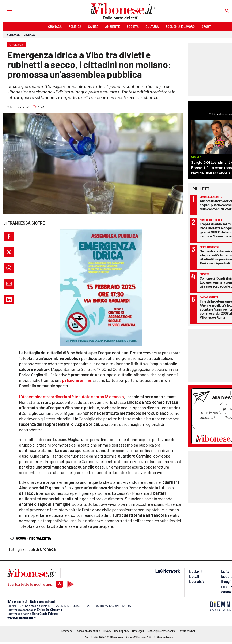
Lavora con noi (187, 631)
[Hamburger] (6, 10)
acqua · (22, 538)
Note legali (138, 631)
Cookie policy (122, 631)
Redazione (67, 631)
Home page (13, 34)
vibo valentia (40, 538)
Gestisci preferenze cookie (161, 631)
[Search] (227, 11)
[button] (9, 236)
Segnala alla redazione (88, 631)
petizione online (77, 380)
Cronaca (29, 34)
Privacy (107, 631)
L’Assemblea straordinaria (71, 397)
